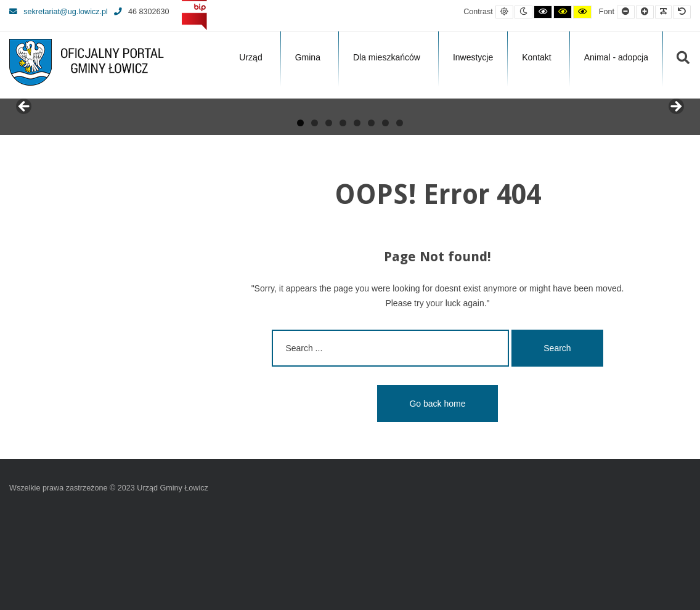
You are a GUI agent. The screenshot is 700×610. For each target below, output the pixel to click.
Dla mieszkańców (387, 57)
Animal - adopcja (616, 57)
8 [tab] (400, 215)
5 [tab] (357, 215)
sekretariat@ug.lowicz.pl (59, 12)
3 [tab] (329, 215)
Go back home (437, 496)
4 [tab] (343, 215)
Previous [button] (25, 153)
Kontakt (536, 57)
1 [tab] (300, 215)
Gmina (308, 57)
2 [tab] (315, 215)
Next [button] (675, 153)
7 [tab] (385, 215)
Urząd (250, 57)
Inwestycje (473, 57)
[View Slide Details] (55, 157)
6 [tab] (371, 215)
